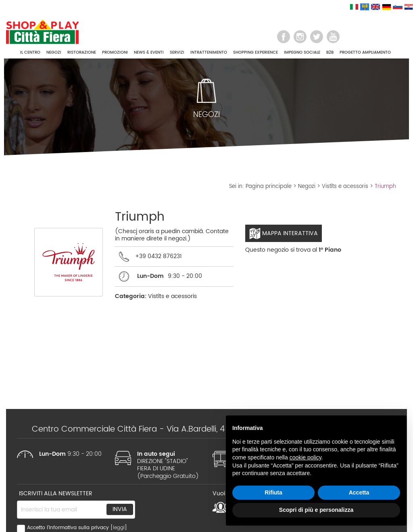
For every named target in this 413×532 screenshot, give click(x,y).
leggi (119, 528)
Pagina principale (269, 187)
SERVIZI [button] (177, 52)
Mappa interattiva (284, 234)
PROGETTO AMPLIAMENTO (365, 52)
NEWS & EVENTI (149, 52)
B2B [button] (330, 52)
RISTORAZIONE (82, 52)
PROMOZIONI (115, 52)
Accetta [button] (359, 492)
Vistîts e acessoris (345, 187)
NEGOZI (54, 52)
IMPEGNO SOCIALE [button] (302, 52)
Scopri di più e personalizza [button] (316, 510)
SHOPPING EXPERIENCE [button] (256, 52)
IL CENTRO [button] (30, 52)
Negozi (307, 187)
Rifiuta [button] (273, 492)
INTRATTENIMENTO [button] (209, 52)
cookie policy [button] (306, 457)
